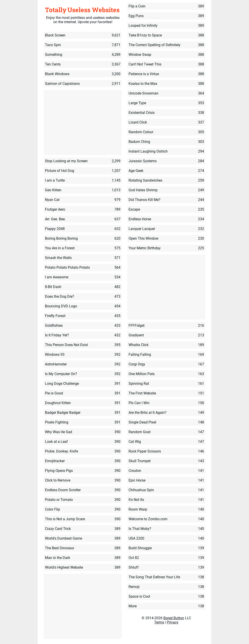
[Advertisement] (83, 123)
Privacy (173, 622)
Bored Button (174, 618)
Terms (159, 622)
